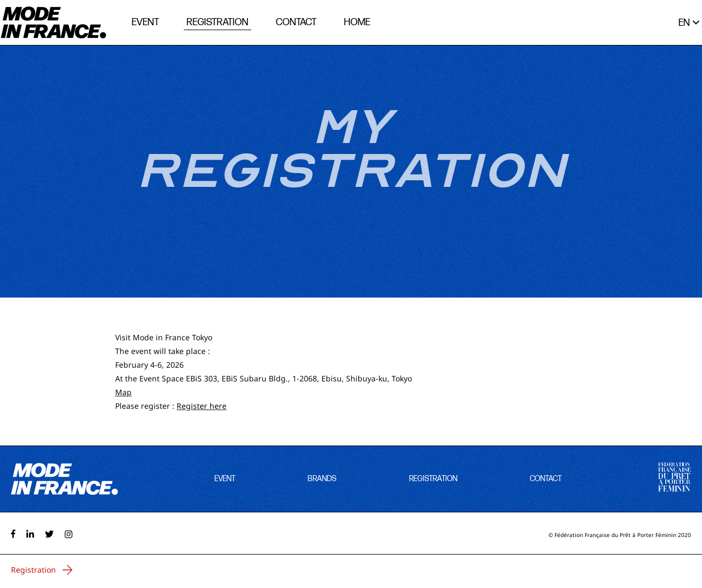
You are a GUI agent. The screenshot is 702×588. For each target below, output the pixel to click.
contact (296, 22)
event (145, 22)
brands (322, 479)
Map (123, 393)
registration (217, 22)
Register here (202, 406)
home (357, 22)
